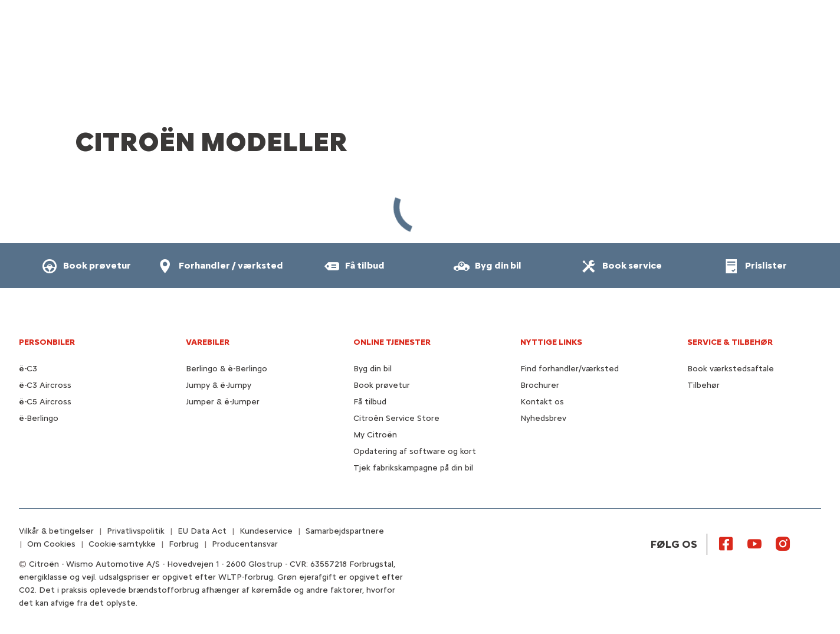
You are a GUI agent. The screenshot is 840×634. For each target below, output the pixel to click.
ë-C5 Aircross (45, 402)
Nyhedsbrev (543, 418)
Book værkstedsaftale (731, 369)
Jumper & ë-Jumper (223, 402)
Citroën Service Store (396, 418)
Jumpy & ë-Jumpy (219, 385)
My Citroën (375, 435)
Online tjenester (392, 342)
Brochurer (540, 385)
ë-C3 (28, 369)
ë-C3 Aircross (45, 385)
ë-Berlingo (39, 418)
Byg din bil (373, 369)
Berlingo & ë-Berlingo (227, 369)
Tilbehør (703, 385)
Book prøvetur (382, 385)
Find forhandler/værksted (570, 369)
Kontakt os (542, 402)
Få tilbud (370, 402)
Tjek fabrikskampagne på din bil (413, 468)
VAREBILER (208, 342)
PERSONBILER (47, 342)
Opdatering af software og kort (415, 451)
